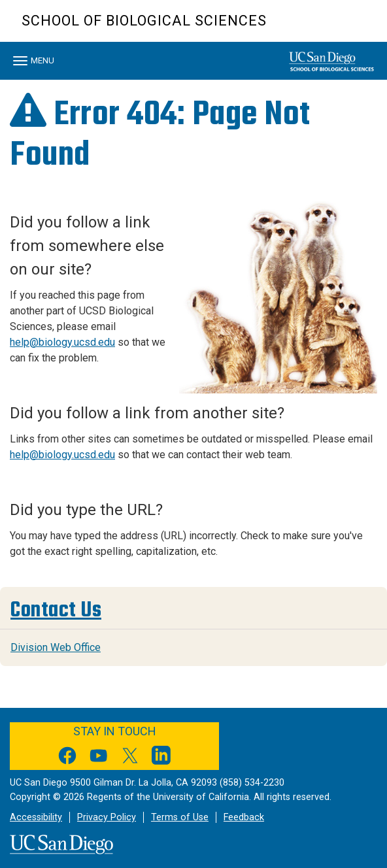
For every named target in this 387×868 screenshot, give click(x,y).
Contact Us (56, 610)
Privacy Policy (107, 817)
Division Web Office (56, 647)
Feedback (244, 817)
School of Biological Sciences (144, 21)
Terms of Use (180, 817)
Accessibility (36, 817)
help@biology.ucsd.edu (62, 342)
